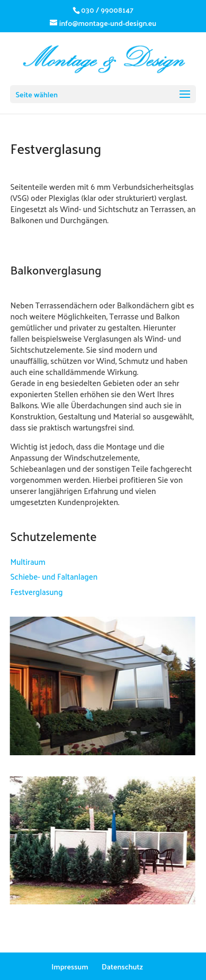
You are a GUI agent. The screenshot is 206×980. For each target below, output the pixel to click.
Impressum (70, 967)
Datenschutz (122, 967)
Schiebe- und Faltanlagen (54, 576)
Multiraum (28, 561)
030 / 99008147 (107, 10)
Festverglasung (36, 592)
